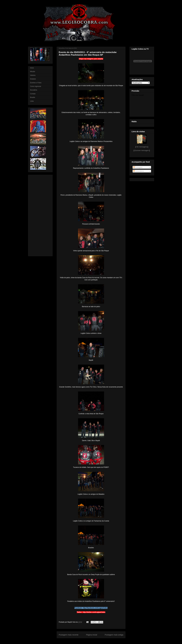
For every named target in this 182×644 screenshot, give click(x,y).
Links (32, 101)
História (33, 75)
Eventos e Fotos (36, 83)
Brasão (33, 97)
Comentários (138, 171)
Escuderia (34, 90)
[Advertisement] (38, 215)
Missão (33, 72)
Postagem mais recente (69, 635)
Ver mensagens (142, 147)
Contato (33, 94)
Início (32, 68)
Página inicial (92, 635)
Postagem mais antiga (114, 635)
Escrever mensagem (142, 150)
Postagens (138, 167)
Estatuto (33, 79)
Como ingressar (36, 86)
